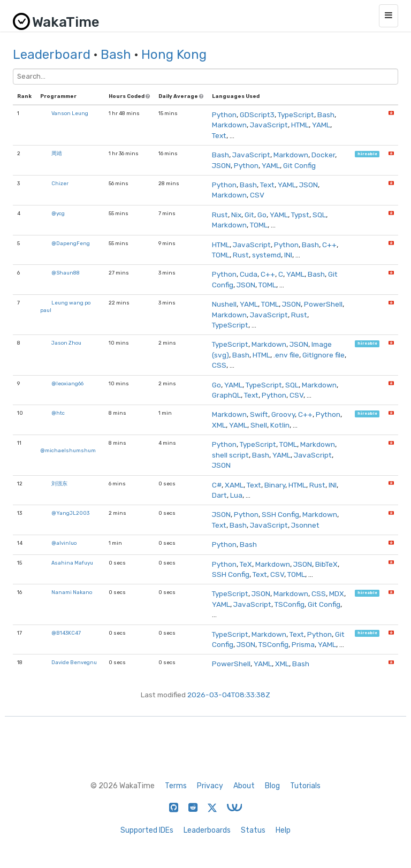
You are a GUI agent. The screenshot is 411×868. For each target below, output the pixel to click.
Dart (219, 495)
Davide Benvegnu (74, 662)
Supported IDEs (147, 830)
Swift (259, 414)
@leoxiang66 (67, 383)
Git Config (299, 165)
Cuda (249, 274)
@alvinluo (64, 543)
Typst (300, 215)
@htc (58, 413)
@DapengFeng (71, 243)
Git (249, 215)
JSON (221, 165)
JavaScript (269, 125)
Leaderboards (207, 830)
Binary (275, 485)
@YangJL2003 (70, 513)
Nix (236, 215)
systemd (267, 255)
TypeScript (296, 115)
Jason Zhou (66, 343)
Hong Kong (174, 55)
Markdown (229, 125)
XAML (234, 485)
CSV (257, 195)
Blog (272, 786)
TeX (246, 564)
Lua (236, 495)
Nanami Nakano (72, 592)
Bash (116, 55)
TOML (259, 225)
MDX (337, 593)
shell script (230, 455)
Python (224, 115)
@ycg (58, 213)
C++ (329, 245)
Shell (259, 425)
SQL (319, 215)
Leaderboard (52, 55)
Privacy (210, 786)
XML (219, 425)
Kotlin (280, 425)
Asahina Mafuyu (72, 563)
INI (288, 255)
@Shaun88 (66, 273)
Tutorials (305, 786)
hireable (367, 154)
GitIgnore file (324, 355)
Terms (176, 786)
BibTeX (326, 564)
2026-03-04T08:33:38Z (229, 695)
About (244, 786)
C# (217, 485)
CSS (219, 365)
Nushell (224, 304)
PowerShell (323, 304)
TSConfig (290, 604)
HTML (300, 125)
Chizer (60, 183)
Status (253, 830)
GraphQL (226, 395)
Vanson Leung (70, 113)
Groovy (283, 414)
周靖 (57, 153)
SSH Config (280, 514)
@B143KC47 (66, 633)
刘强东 (59, 484)
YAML (321, 125)
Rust (220, 215)
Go (262, 215)
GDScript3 (257, 115)
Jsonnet (305, 525)
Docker (323, 155)
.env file (286, 355)
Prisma (303, 644)
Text (219, 135)
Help (283, 830)
